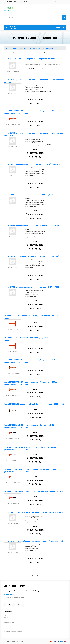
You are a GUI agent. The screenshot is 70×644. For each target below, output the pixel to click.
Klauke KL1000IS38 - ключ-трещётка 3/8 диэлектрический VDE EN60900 (34, 404)
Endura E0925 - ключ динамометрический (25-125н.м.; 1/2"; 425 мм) (31, 226)
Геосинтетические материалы (13, 631)
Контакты (6, 618)
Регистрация (58, 2)
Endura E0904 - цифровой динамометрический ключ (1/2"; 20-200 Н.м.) (33, 512)
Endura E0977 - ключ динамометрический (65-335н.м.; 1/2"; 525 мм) (32, 164)
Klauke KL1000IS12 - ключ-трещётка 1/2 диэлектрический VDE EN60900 (33, 491)
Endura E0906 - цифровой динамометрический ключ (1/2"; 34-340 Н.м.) (33, 541)
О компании (7, 615)
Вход (65, 2)
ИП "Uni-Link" (14, 586)
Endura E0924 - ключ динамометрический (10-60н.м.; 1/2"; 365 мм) (31, 256)
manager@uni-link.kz (22, 2)
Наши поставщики (9, 620)
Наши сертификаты (9, 634)
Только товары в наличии (33, 53)
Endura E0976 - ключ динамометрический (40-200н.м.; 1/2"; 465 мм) (32, 195)
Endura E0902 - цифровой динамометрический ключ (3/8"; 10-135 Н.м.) (33, 287)
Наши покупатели (9, 623)
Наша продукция (8, 629)
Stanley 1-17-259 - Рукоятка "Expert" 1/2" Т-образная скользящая (30, 59)
